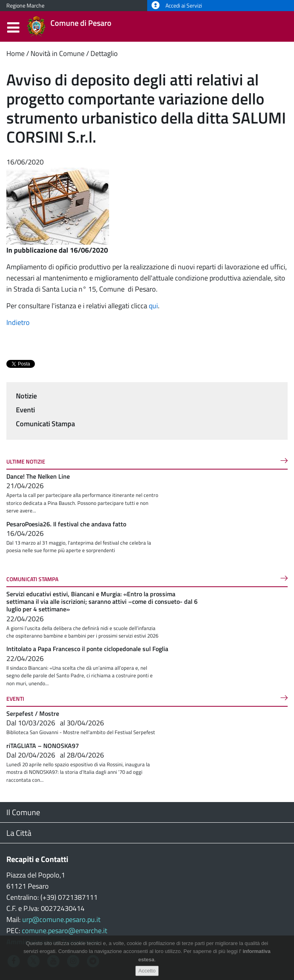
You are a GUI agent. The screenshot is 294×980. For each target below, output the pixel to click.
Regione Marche (25, 6)
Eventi (25, 410)
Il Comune (23, 812)
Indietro (18, 322)
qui (153, 306)
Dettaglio (104, 53)
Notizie (26, 396)
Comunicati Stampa (45, 424)
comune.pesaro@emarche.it (64, 931)
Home (15, 53)
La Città (19, 833)
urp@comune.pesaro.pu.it (61, 919)
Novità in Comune (58, 53)
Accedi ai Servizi (177, 6)
